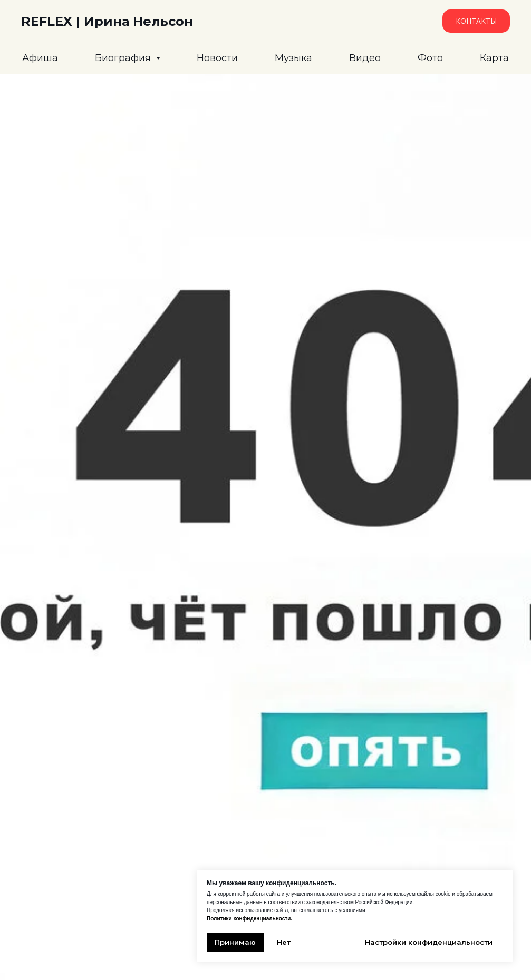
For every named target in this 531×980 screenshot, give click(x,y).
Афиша (40, 58)
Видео (365, 58)
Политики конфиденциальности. (249, 919)
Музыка (293, 58)
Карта (494, 58)
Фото (430, 58)
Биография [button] (124, 58)
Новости (217, 58)
